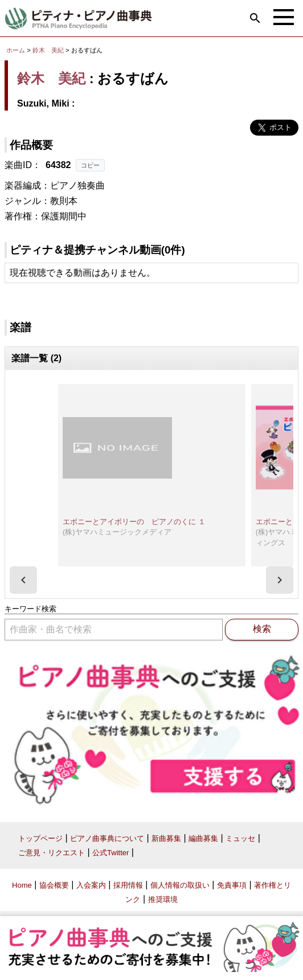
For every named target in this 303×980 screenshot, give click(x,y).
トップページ (40, 838)
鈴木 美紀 (48, 50)
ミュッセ (240, 838)
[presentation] (23, 580)
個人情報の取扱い (180, 885)
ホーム (16, 50)
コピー (90, 165)
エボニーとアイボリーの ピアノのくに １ (134, 522)
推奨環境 (163, 899)
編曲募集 (203, 838)
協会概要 (54, 885)
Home (22, 885)
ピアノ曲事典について (107, 838)
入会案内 (91, 885)
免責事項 (232, 885)
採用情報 (128, 885)
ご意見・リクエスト (52, 853)
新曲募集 (166, 838)
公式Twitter (110, 853)
